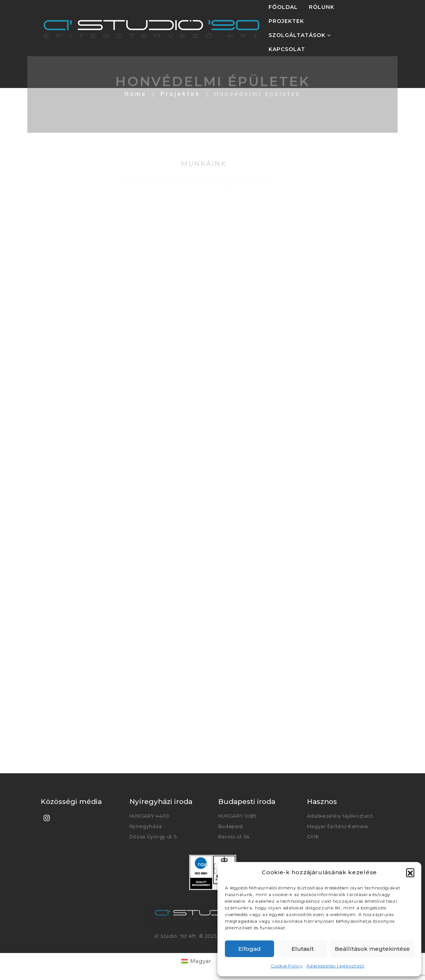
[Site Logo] (152, 28)
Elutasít (303, 949)
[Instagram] (47, 818)
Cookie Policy (287, 966)
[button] (410, 872)
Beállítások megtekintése (372, 949)
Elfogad (249, 949)
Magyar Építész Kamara (338, 826)
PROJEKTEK (286, 21)
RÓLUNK (322, 7)
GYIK (313, 837)
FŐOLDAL (283, 7)
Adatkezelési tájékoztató (335, 966)
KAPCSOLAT (287, 49)
